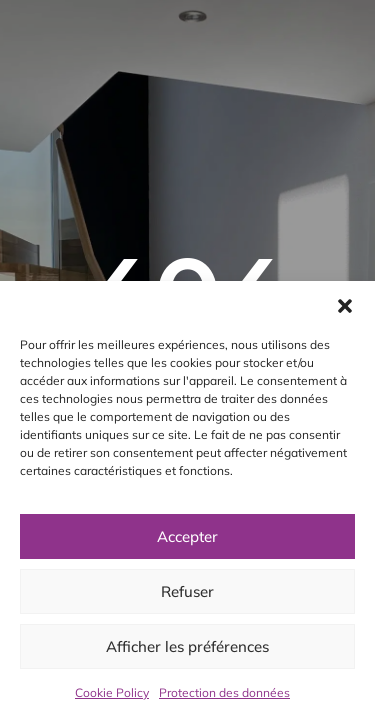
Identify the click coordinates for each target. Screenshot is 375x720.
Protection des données (224, 692)
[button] (345, 306)
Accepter (187, 536)
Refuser (187, 591)
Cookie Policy (112, 692)
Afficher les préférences (187, 646)
